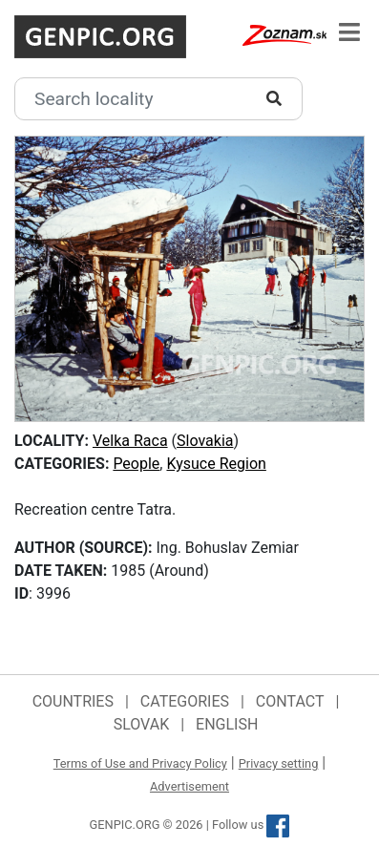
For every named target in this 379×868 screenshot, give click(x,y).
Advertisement (189, 786)
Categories (185, 701)
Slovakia (205, 441)
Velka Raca (130, 441)
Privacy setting (279, 763)
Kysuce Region (216, 464)
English (227, 724)
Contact (290, 701)
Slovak (142, 724)
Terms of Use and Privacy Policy (140, 763)
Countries (73, 701)
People (136, 464)
